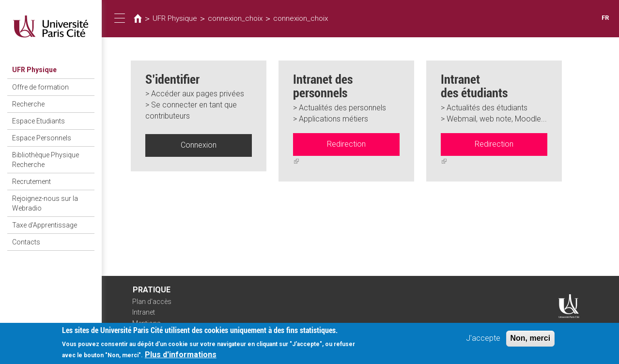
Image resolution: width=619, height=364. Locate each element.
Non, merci (531, 341)
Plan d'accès (152, 302)
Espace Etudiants (39, 121)
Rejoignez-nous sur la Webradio (45, 203)
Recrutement (31, 182)
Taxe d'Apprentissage (45, 225)
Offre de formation (40, 87)
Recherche (28, 104)
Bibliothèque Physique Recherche (46, 160)
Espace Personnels (42, 138)
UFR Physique (34, 70)
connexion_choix (235, 18)
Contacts (26, 242)
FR (605, 18)
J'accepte (483, 341)
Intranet (144, 312)
